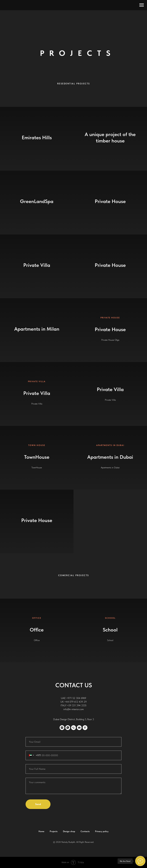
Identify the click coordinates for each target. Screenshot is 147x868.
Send (38, 804)
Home (41, 831)
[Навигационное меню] (142, 5)
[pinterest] (85, 728)
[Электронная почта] (79, 728)
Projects (54, 831)
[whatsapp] (68, 728)
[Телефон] (73, 728)
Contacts (85, 831)
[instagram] (62, 728)
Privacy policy (102, 831)
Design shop (69, 831)
